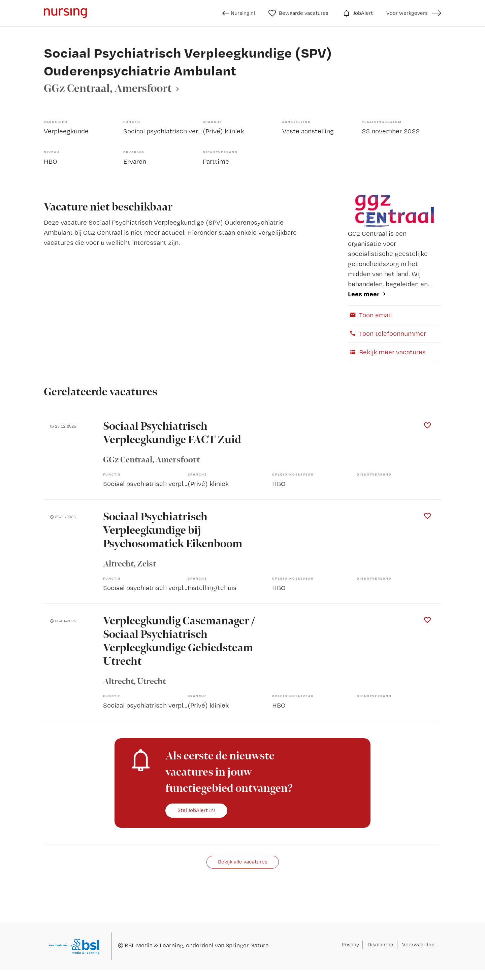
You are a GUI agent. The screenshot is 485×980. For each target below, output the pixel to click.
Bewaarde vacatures (299, 13)
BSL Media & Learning (154, 945)
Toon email (370, 315)
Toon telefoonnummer (387, 333)
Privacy (350, 944)
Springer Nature (247, 945)
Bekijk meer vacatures (387, 352)
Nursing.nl (239, 13)
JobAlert (357, 13)
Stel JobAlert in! (196, 810)
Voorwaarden (418, 944)
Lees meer (364, 294)
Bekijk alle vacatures (243, 862)
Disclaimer (381, 944)
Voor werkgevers (407, 13)
